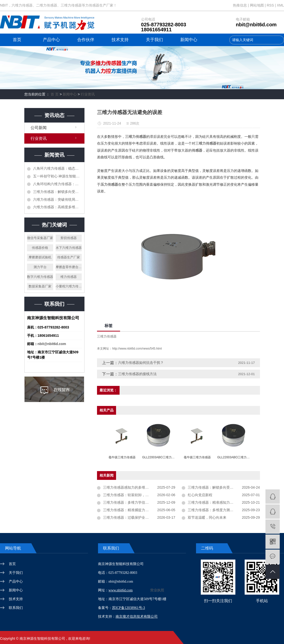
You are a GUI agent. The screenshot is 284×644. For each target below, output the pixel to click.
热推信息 (240, 5)
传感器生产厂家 (69, 257)
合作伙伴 (86, 40)
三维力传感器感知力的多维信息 (128, 487)
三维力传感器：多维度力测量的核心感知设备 (223, 510)
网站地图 (257, 5)
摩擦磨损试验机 (40, 257)
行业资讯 (88, 94)
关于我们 (154, 40)
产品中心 (51, 40)
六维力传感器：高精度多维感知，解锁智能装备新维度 (57, 207)
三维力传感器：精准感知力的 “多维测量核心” (223, 502)
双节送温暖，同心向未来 (207, 517)
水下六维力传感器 (69, 248)
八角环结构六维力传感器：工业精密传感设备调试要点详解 (57, 184)
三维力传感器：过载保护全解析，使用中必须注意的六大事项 (139, 517)
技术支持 (120, 40)
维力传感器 (69, 277)
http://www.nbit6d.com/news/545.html (137, 349)
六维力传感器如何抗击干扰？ (141, 363)
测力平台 (40, 267)
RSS (270, 5)
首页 (17, 40)
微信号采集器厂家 (40, 238)
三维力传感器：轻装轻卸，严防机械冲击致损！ (139, 495)
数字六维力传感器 (40, 277)
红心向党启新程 (200, 495)
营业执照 (157, 590)
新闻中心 (189, 40)
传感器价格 (40, 248)
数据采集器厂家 (40, 286)
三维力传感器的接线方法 (137, 374)
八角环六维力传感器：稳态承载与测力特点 (57, 168)
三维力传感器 (107, 336)
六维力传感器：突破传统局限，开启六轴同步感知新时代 (57, 199)
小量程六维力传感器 (69, 286)
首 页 (55, 94)
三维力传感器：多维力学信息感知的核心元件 (138, 502)
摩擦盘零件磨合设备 (69, 267)
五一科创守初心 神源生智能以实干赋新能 (57, 176)
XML (280, 5)
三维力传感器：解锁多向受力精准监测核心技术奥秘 (57, 192)
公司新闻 (39, 128)
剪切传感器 (69, 238)
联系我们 (16, 608)
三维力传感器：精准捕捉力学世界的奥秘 (135, 510)
